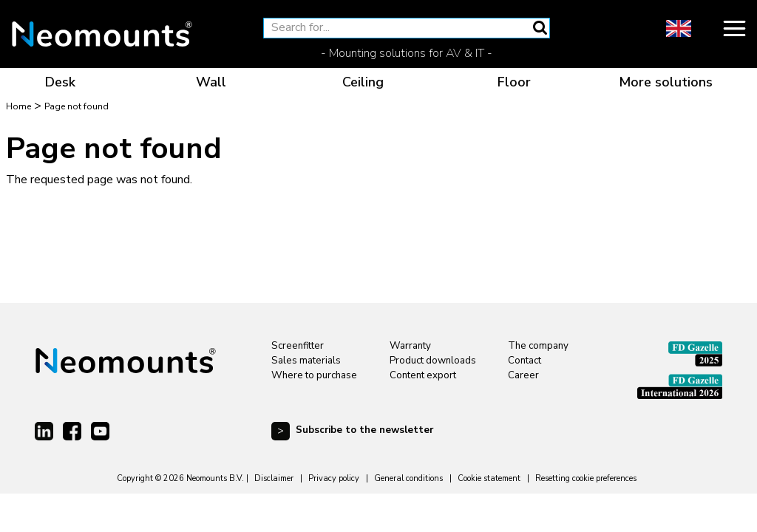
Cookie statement (489, 478)
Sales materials (306, 361)
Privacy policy (334, 478)
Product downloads (433, 361)
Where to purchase (314, 375)
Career (523, 375)
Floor (514, 82)
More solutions (666, 82)
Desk (60, 82)
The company (538, 346)
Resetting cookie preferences (586, 478)
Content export (423, 375)
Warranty (410, 346)
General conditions (408, 478)
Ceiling (363, 82)
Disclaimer (274, 478)
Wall (211, 82)
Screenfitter (298, 346)
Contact (525, 361)
